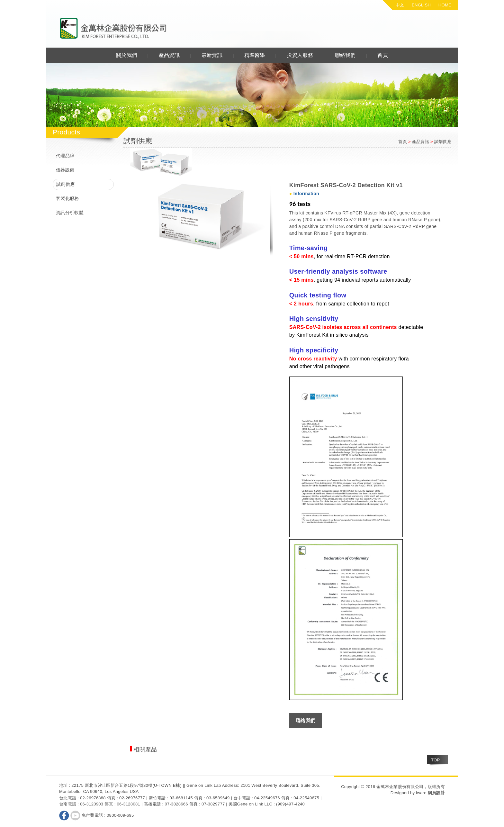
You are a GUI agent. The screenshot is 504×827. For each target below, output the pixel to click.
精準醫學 (255, 55)
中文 (400, 5)
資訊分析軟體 (70, 213)
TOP (435, 760)
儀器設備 (65, 170)
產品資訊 (169, 55)
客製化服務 (67, 198)
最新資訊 (212, 55)
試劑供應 (65, 184)
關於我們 (126, 55)
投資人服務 (300, 55)
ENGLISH (421, 5)
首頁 (383, 55)
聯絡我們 (345, 55)
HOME (445, 5)
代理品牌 (65, 156)
